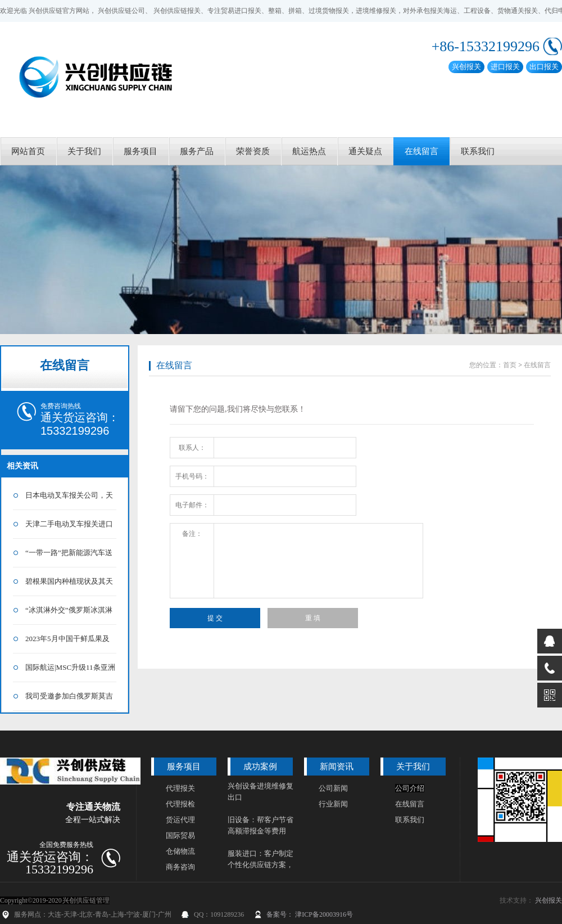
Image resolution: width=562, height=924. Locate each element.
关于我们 (84, 151)
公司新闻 (333, 788)
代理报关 (180, 788)
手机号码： (192, 476)
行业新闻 (333, 804)
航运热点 (309, 151)
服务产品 (197, 151)
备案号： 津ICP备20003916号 (310, 914)
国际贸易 (180, 835)
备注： (192, 534)
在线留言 (422, 151)
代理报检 (180, 804)
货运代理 (180, 820)
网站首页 (28, 151)
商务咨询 (180, 867)
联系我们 (478, 151)
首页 (510, 365)
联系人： (192, 448)
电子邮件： (192, 505)
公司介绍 (410, 788)
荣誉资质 (253, 151)
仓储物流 (180, 851)
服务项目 (140, 151)
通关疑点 (365, 151)
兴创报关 (549, 900)
